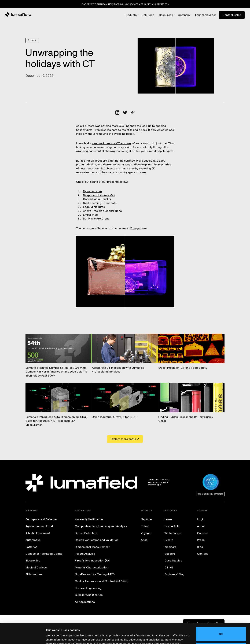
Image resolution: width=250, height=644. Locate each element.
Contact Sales (232, 15)
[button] (131, 15)
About (201, 526)
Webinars (170, 547)
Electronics (33, 561)
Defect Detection (86, 533)
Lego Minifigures (94, 207)
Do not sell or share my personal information (221, 629)
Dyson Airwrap (92, 191)
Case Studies (173, 561)
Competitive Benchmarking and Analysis (101, 526)
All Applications (85, 602)
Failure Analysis (85, 554)
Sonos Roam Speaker (97, 199)
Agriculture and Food (39, 526)
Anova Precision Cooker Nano (102, 211)
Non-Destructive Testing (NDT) (95, 574)
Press (201, 540)
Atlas (144, 540)
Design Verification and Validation (97, 540)
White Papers (173, 533)
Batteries (31, 547)
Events (169, 540)
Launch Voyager (206, 15)
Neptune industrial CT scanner (111, 143)
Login (201, 519)
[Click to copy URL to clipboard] (133, 113)
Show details (54, 637)
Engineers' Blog (174, 574)
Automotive (33, 540)
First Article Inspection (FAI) (93, 561)
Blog (200, 547)
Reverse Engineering (88, 588)
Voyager (135, 228)
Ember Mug (90, 215)
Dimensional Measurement (92, 547)
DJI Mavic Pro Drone (96, 219)
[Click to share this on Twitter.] (125, 113)
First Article (172, 526)
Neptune (146, 519)
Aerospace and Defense (41, 519)
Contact (202, 554)
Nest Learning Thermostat (100, 203)
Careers (202, 533)
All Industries (34, 574)
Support (170, 554)
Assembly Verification (89, 519)
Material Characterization (92, 568)
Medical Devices (36, 568)
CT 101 (169, 568)
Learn (168, 519)
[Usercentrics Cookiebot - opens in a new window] (23, 637)
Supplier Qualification (89, 595)
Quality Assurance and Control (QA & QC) (102, 581)
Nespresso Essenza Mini (99, 195)
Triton (145, 526)
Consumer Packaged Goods (44, 554)
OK (221, 614)
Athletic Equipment (38, 533)
